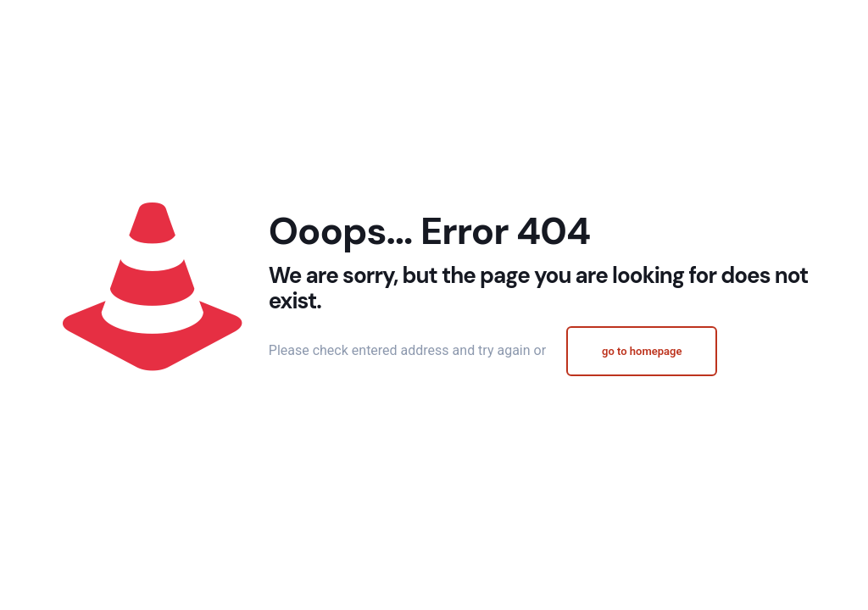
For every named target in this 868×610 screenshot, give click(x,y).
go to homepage (642, 351)
